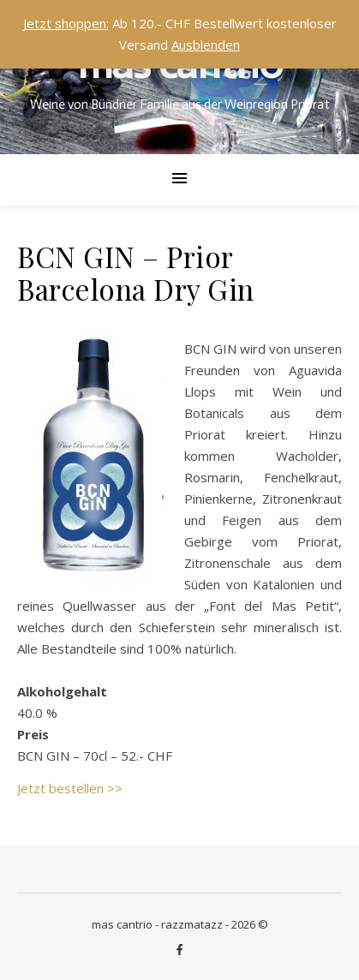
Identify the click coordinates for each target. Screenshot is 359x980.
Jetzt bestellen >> (70, 788)
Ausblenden (206, 45)
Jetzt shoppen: (66, 23)
